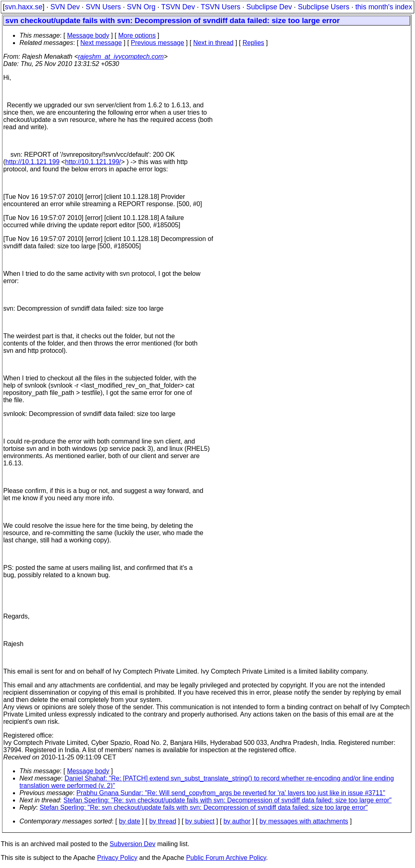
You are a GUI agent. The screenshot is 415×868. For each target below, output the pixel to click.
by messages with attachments (304, 821)
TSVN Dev (178, 7)
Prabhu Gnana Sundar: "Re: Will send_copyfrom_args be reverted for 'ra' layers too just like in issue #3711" (231, 793)
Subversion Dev (133, 844)
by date (129, 821)
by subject (200, 821)
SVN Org (141, 7)
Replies (253, 43)
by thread (163, 821)
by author (237, 821)
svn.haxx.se (24, 7)
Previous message (158, 43)
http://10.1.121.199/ (93, 162)
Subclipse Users (324, 7)
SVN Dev (65, 7)
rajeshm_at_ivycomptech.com (121, 57)
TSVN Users (220, 7)
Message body (88, 35)
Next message (101, 43)
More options (137, 35)
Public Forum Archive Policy (226, 858)
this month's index (384, 7)
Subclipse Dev (269, 7)
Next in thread (214, 43)
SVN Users (103, 7)
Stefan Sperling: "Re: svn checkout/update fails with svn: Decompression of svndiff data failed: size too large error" (228, 800)
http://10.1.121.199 (32, 162)
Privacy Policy (117, 858)
